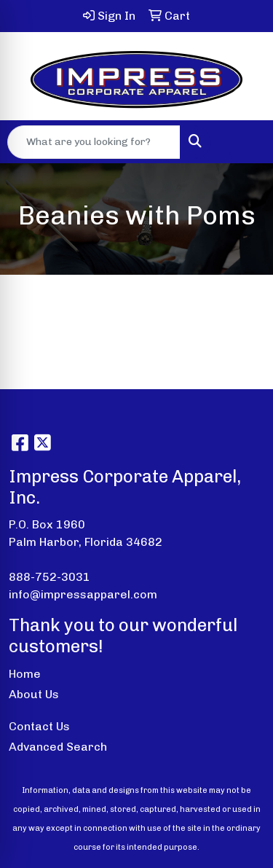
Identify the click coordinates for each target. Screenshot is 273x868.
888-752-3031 (50, 577)
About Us (34, 694)
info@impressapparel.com (83, 594)
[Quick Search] (94, 142)
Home (25, 674)
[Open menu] (244, 142)
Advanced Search (58, 747)
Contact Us (39, 726)
